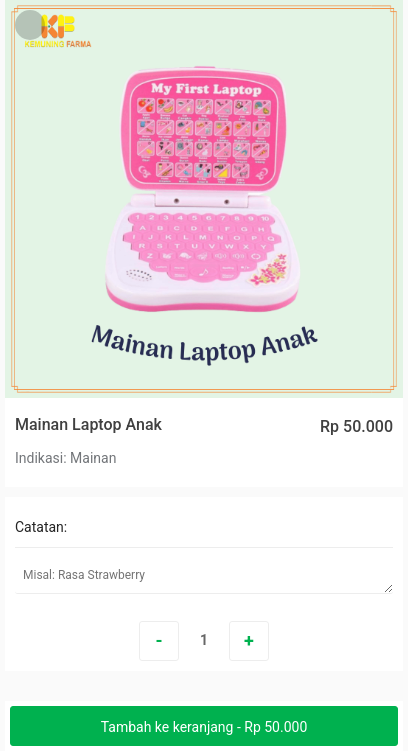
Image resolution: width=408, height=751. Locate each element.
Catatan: (41, 527)
